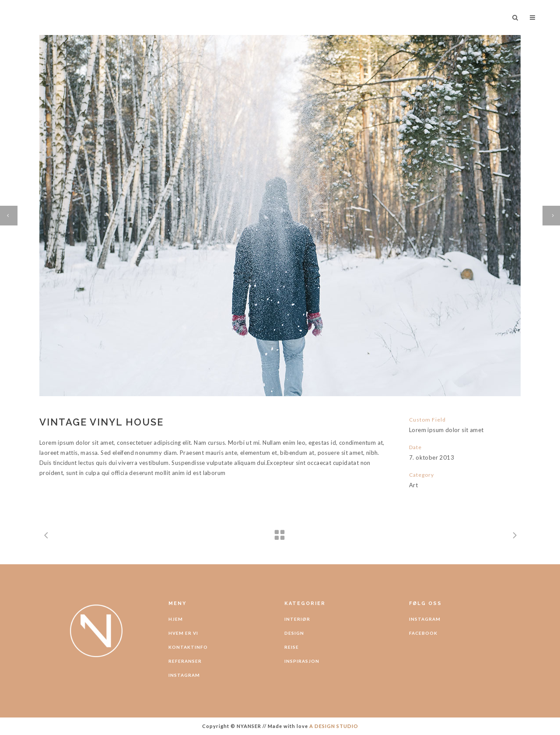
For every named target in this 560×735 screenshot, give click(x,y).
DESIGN (294, 633)
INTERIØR (297, 619)
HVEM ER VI (183, 633)
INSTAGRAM (184, 675)
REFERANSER (185, 661)
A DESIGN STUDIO (334, 726)
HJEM (176, 619)
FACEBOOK (423, 633)
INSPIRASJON (302, 661)
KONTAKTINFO (188, 647)
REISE (292, 647)
